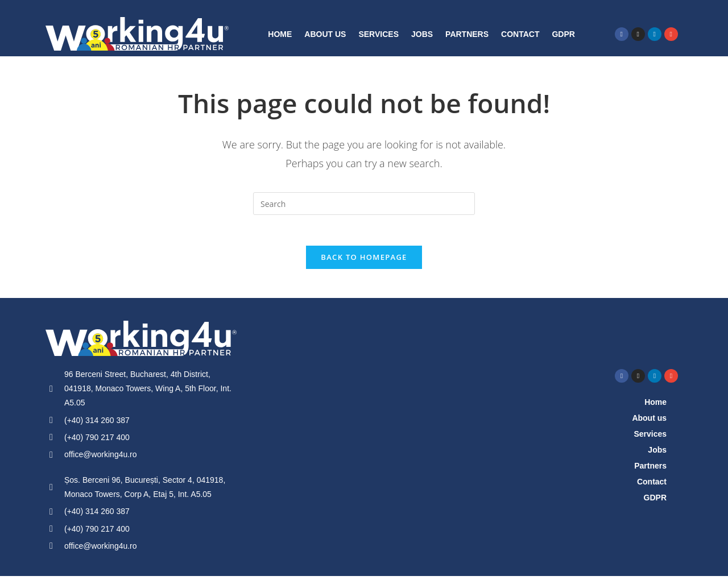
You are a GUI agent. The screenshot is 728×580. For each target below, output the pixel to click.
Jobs (422, 34)
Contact (520, 34)
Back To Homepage (364, 261)
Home (280, 34)
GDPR (563, 34)
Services (379, 34)
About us (325, 34)
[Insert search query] (364, 204)
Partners (467, 34)
